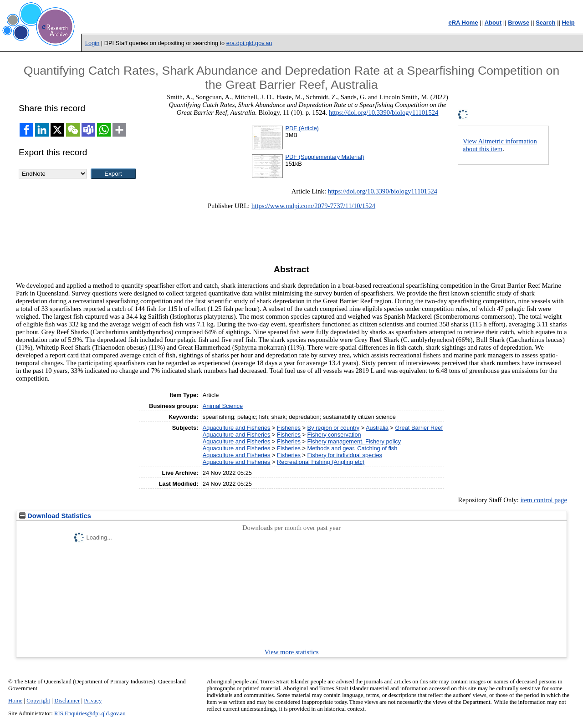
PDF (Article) (302, 128)
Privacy (93, 701)
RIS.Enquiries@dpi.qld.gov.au (90, 713)
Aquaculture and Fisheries (237, 428)
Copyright (38, 701)
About (493, 23)
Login (92, 43)
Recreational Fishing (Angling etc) (321, 462)
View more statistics (292, 652)
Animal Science (223, 406)
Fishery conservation (334, 435)
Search (545, 23)
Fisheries (289, 428)
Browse (519, 23)
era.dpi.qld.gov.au (249, 43)
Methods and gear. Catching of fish (353, 448)
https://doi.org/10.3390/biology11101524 (384, 112)
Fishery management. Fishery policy (354, 441)
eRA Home (463, 23)
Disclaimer (67, 701)
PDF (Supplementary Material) (325, 157)
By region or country (334, 428)
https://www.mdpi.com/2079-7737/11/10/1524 (313, 206)
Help (568, 23)
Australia (377, 428)
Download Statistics (55, 516)
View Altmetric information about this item (500, 145)
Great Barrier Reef (419, 428)
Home (15, 701)
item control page (544, 500)
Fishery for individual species (345, 455)
